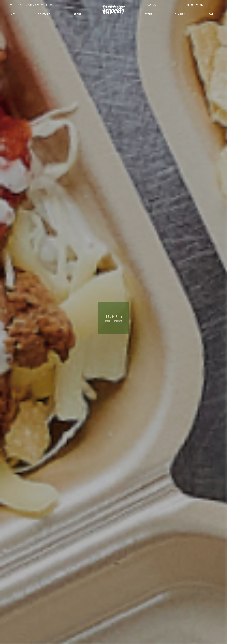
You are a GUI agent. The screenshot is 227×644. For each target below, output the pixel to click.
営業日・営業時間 (66, 617)
